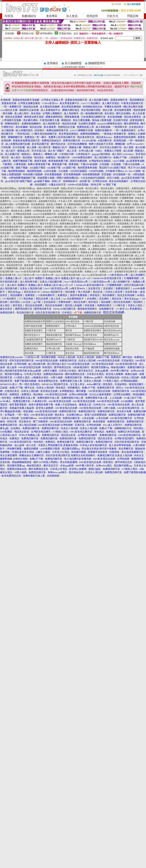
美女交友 (70, 353)
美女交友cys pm (112, 340)
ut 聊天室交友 (90, 335)
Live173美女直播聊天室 (25, 201)
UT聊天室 (88, 321)
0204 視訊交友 (72, 321)
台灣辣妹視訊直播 (42, 211)
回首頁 (9, 16)
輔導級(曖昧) (47, 34)
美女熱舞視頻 (38, 204)
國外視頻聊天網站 (29, 249)
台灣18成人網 (53, 349)
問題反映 (133, 16)
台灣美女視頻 (91, 204)
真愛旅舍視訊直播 (9, 243)
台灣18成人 (71, 326)
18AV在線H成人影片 (84, 192)
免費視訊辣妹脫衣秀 (35, 321)
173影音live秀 (116, 201)
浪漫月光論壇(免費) (52, 272)
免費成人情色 (56, 246)
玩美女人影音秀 (61, 211)
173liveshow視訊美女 (118, 243)
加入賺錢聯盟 (73, 63)
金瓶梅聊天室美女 (89, 198)
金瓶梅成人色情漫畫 (68, 214)
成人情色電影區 (99, 201)
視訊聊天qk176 (111, 335)
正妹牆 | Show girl (74, 344)
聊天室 (69, 330)
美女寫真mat (90, 344)
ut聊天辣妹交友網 (33, 326)
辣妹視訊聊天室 (82, 201)
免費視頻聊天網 (107, 204)
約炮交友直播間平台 (94, 227)
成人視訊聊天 (29, 195)
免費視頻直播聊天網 (99, 211)
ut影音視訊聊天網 (103, 268)
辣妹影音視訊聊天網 (34, 217)
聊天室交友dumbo (113, 330)
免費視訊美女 (31, 349)
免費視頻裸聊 (124, 204)
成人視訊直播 (87, 214)
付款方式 (113, 16)
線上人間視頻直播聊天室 (123, 211)
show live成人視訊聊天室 (39, 240)
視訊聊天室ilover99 (93, 340)
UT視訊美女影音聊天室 (43, 208)
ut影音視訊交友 (111, 326)
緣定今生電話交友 (104, 195)
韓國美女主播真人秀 (66, 208)
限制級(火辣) (28, 34)
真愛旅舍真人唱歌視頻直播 (33, 243)
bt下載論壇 (89, 349)
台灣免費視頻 (22, 204)
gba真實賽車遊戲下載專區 (73, 67)
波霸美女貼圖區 (81, 217)
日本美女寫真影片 (24, 256)
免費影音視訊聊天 (34, 330)
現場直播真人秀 (36, 198)
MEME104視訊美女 (11, 192)
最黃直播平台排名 (13, 220)
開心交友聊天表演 (104, 220)
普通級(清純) (65, 34)
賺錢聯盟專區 (97, 63)
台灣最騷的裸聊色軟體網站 (129, 240)
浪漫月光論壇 (26, 268)
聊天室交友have (112, 353)
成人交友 (9, 246)
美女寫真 (29, 353)
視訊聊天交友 (60, 195)
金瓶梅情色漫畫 (112, 349)
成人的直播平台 (19, 198)
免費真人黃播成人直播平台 (128, 220)
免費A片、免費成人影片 (94, 246)
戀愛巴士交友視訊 (55, 321)
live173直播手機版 (100, 217)
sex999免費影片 (72, 246)
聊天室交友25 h (32, 335)
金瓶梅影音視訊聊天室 (126, 272)
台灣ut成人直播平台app (61, 220)
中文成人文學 (65, 201)
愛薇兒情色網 (50, 192)
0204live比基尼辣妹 (93, 326)
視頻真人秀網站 (54, 204)
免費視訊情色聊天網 (14, 240)
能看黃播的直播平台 (125, 195)
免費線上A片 (91, 272)
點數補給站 (29, 16)
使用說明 (92, 16)
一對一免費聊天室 (13, 217)
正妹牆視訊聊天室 (34, 340)
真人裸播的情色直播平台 (81, 195)
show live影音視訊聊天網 (28, 272)
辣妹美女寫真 (72, 349)
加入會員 (72, 16)
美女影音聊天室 (61, 240)
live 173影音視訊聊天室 (60, 243)
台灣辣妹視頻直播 (22, 214)
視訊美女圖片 (92, 188)
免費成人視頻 (119, 236)
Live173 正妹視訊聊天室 (101, 240)
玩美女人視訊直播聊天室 (108, 214)
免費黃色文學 (40, 246)
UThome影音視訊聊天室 (36, 220)
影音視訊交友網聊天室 (105, 208)
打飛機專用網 (126, 198)
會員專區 (52, 16)
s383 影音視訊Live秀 (61, 268)
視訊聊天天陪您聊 (109, 198)
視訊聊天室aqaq (73, 335)
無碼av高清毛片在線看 (48, 188)
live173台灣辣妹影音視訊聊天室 (90, 243)
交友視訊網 (109, 321)
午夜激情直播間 (90, 224)
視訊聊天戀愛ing (8, 188)
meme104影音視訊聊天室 (59, 217)
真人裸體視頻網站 (73, 204)
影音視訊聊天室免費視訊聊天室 (62, 198)
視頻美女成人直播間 (21, 211)
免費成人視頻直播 (27, 259)
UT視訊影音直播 (23, 246)
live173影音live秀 (79, 240)
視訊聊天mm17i (54, 340)
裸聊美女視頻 (131, 201)
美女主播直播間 (126, 208)
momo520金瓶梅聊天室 (44, 214)
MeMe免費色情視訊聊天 (12, 262)
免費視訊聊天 (123, 188)
